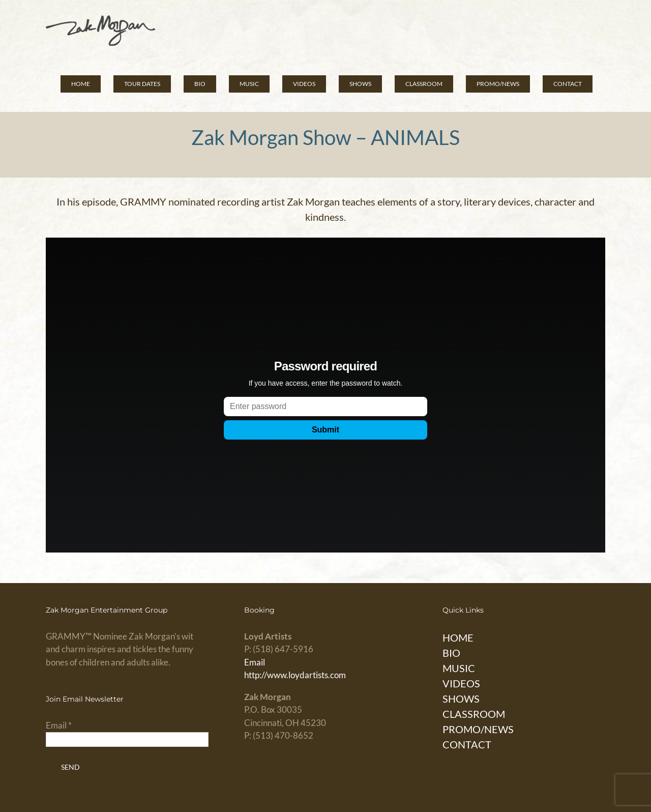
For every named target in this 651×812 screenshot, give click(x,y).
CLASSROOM (474, 714)
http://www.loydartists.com (295, 675)
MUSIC (459, 668)
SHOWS (461, 699)
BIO (451, 653)
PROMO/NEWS (478, 729)
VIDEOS (461, 683)
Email (255, 662)
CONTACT (467, 744)
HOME (458, 637)
